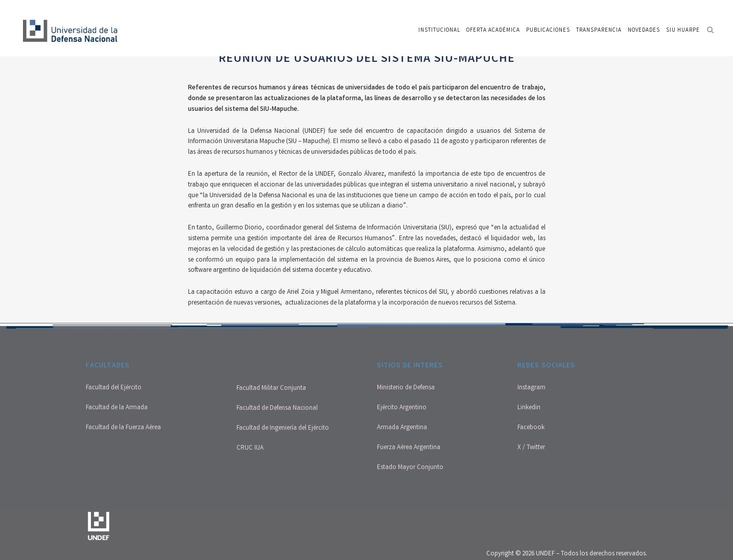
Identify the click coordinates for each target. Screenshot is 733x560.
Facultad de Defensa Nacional (277, 409)
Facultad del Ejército (114, 388)
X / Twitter (531, 448)
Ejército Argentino (402, 408)
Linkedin (529, 408)
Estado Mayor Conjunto (410, 468)
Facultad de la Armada (117, 408)
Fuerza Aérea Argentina (409, 448)
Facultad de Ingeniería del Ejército (283, 428)
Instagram (531, 388)
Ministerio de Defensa (406, 388)
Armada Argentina (402, 428)
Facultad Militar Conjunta (271, 389)
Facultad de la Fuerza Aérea (123, 428)
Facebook (531, 428)
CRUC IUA (250, 448)
